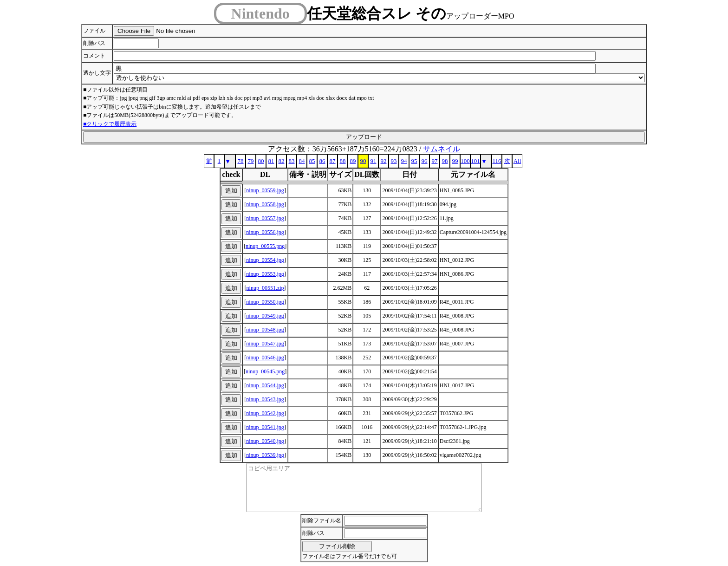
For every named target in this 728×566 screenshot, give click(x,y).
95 (414, 161)
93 (394, 161)
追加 (231, 191)
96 (425, 161)
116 (497, 161)
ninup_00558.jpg (265, 204)
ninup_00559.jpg (265, 190)
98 (445, 161)
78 (241, 161)
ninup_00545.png (265, 371)
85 (312, 161)
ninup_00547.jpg (265, 344)
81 (271, 161)
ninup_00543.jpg (265, 399)
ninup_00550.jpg (265, 302)
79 (251, 161)
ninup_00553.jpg (265, 274)
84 (302, 161)
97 (435, 161)
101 (475, 161)
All (517, 161)
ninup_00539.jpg (265, 455)
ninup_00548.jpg (265, 330)
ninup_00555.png (265, 246)
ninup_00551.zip (265, 288)
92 (384, 161)
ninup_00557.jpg (265, 218)
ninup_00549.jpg (265, 316)
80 (261, 161)
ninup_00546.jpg (265, 358)
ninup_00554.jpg (265, 260)
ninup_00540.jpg (265, 441)
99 (455, 161)
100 (465, 161)
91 (374, 161)
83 (292, 161)
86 (322, 161)
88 (343, 161)
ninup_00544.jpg (265, 385)
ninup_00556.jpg (265, 232)
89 (353, 161)
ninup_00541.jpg (265, 427)
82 (282, 161)
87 (333, 161)
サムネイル (442, 149)
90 (363, 161)
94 (404, 161)
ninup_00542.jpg (265, 413)
